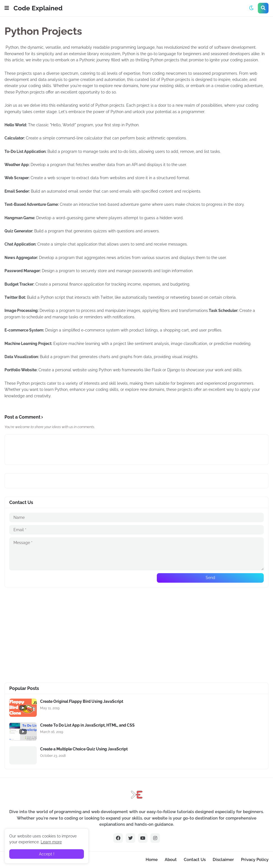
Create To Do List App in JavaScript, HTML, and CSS (87, 725)
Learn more (51, 842)
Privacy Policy (255, 860)
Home (152, 860)
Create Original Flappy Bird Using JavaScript (82, 701)
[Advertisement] (136, 635)
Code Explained (38, 8)
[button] (7, 8)
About (171, 860)
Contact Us (195, 860)
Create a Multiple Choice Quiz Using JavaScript (84, 749)
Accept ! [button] (47, 854)
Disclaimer (223, 860)
